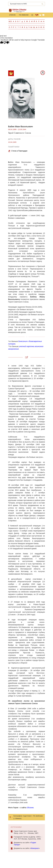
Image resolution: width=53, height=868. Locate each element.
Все (10, 21)
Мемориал (35, 848)
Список (12, 15)
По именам (24, 15)
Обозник (30, 808)
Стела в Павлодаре (19, 151)
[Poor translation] (6, 42)
